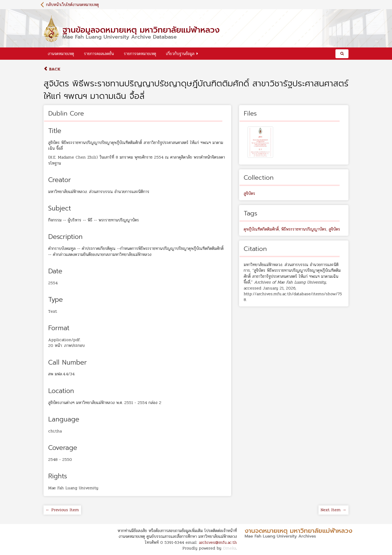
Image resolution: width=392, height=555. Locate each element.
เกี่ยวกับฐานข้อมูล (180, 54)
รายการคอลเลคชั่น (99, 54)
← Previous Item (62, 510)
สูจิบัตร (249, 193)
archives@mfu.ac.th (218, 542)
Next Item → (333, 510)
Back (52, 69)
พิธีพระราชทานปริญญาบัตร (304, 229)
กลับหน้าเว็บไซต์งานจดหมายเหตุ (72, 5)
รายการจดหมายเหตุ (140, 54)
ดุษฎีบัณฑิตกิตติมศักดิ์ (261, 229)
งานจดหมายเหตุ (61, 54)
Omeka (229, 548)
